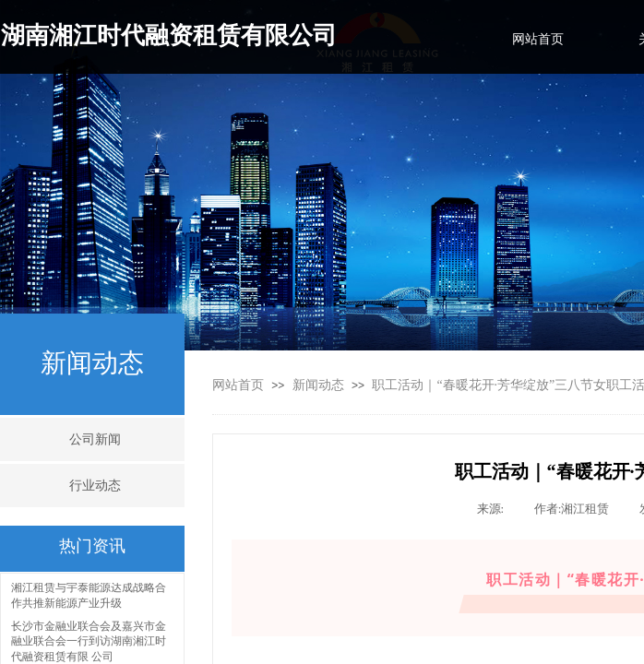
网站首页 (238, 385)
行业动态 (95, 486)
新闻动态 (318, 385)
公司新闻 (95, 439)
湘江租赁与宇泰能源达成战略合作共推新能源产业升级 (89, 596)
